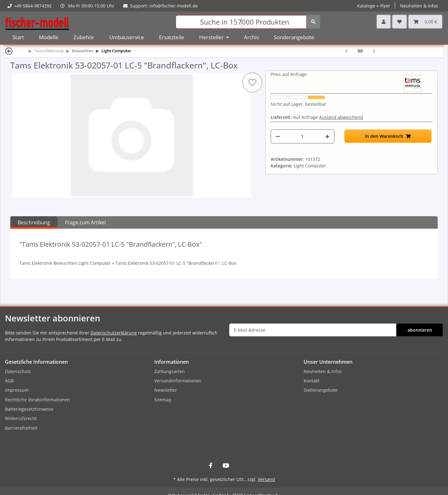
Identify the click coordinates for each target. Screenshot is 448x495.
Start (18, 37)
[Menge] (302, 136)
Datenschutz (18, 371)
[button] (384, 22)
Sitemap (163, 400)
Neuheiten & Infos (419, 6)
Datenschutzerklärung (114, 333)
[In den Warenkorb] (388, 136)
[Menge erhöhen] (327, 136)
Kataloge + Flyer (374, 6)
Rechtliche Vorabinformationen (37, 400)
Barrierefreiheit (21, 428)
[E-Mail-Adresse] (313, 330)
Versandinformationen (178, 381)
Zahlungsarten (170, 371)
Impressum (17, 390)
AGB (9, 381)
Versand (266, 479)
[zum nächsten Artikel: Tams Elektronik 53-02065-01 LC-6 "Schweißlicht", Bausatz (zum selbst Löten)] (374, 51)
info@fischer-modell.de (174, 6)
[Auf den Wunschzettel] (252, 82)
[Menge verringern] (278, 136)
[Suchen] (241, 22)
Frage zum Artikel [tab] (85, 222)
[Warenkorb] (425, 22)
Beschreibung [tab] (34, 222)
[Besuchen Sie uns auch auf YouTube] (226, 466)
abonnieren (420, 330)
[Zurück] (9, 51)
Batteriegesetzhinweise (29, 409)
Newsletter (166, 390)
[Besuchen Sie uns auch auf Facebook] (210, 466)
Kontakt (312, 381)
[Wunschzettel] (399, 22)
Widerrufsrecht (21, 418)
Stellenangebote (321, 390)
